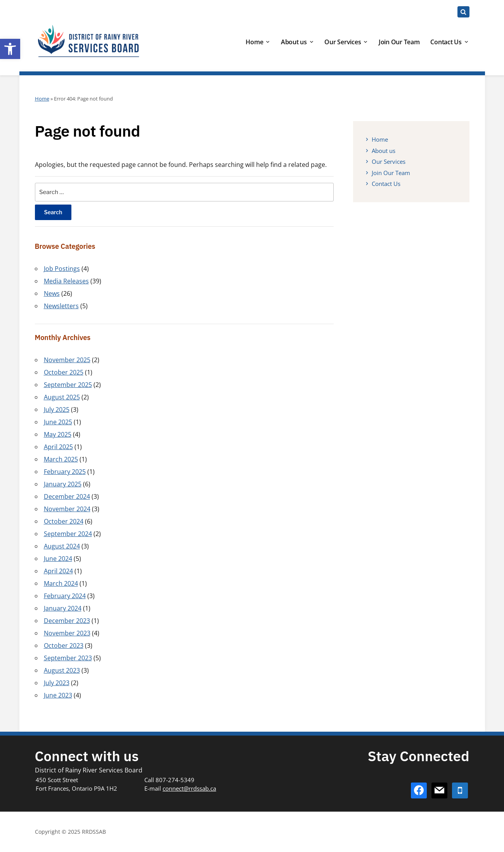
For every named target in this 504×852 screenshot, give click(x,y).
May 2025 (58, 434)
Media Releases (66, 281)
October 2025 (64, 372)
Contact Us (446, 42)
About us (294, 42)
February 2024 (65, 596)
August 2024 (62, 546)
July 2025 (57, 410)
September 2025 (68, 385)
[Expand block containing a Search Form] (463, 12)
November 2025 (67, 360)
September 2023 (68, 658)
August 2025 (62, 397)
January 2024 (63, 608)
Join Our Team (399, 42)
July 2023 (57, 683)
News (52, 293)
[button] (10, 49)
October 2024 (64, 521)
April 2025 (58, 447)
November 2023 (67, 633)
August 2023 (62, 670)
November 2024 (67, 509)
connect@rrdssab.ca (189, 788)
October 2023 (64, 646)
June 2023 (58, 695)
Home (254, 42)
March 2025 (61, 459)
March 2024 (61, 583)
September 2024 (68, 534)
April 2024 (58, 571)
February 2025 (65, 472)
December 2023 (67, 621)
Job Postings (62, 269)
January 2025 (63, 484)
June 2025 (58, 422)
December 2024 (67, 496)
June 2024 (58, 559)
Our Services (343, 42)
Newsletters (61, 306)
